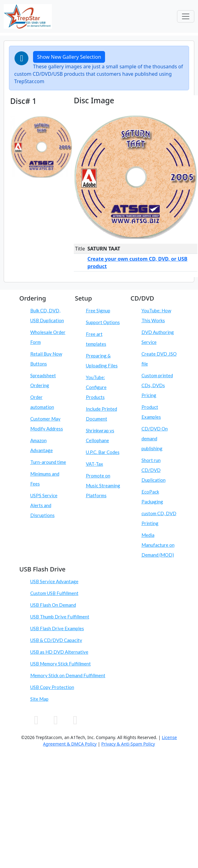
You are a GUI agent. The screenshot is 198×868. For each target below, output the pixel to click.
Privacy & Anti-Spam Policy (128, 744)
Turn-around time (48, 462)
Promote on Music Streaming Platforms (103, 485)
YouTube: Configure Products (96, 387)
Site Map (39, 699)
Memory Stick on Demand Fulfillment (68, 675)
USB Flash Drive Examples (57, 628)
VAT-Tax (95, 464)
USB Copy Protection (52, 687)
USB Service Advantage (54, 581)
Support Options (103, 322)
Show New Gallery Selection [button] (69, 57)
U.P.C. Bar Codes (103, 452)
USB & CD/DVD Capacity (56, 640)
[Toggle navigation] (186, 16)
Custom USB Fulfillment (54, 593)
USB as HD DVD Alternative (59, 652)
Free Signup (98, 310)
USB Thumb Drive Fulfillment (60, 617)
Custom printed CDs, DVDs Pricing (157, 385)
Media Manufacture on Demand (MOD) (158, 545)
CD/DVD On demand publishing (155, 438)
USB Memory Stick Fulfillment (61, 664)
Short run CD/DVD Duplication (154, 470)
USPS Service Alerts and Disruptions (44, 505)
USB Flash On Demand (53, 605)
